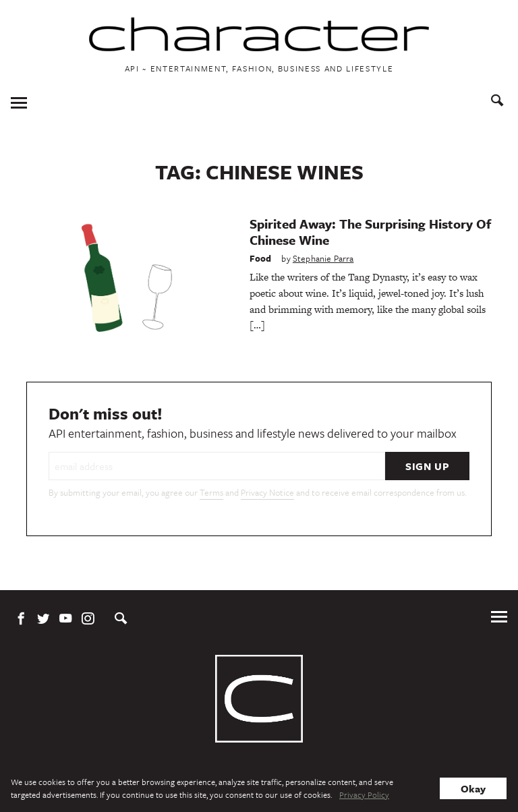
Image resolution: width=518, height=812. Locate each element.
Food (261, 258)
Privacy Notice (267, 492)
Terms (211, 492)
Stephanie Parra (323, 258)
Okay (473, 788)
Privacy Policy (364, 794)
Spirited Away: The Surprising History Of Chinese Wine (370, 232)
